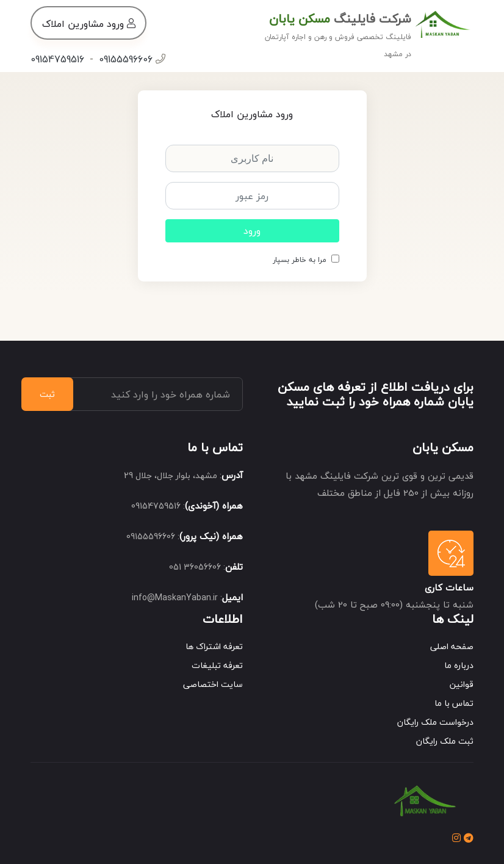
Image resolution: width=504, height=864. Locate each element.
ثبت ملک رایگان (445, 741)
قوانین (462, 684)
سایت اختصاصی (213, 684)
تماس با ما (454, 703)
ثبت (47, 394)
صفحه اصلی (452, 646)
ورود (252, 231)
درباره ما (459, 665)
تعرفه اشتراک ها (214, 646)
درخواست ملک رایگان (435, 722)
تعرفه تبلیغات (217, 665)
